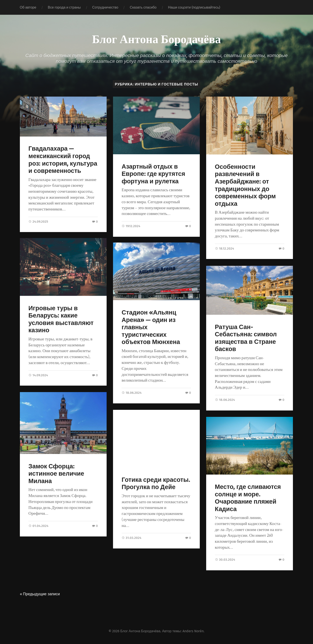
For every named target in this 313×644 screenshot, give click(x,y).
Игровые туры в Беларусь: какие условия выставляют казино (61, 320)
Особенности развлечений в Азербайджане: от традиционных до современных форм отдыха (245, 185)
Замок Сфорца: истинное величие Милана (56, 474)
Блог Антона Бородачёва (156, 38)
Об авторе (28, 7)
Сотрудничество (105, 7)
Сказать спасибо (143, 7)
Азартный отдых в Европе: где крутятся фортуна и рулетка (153, 174)
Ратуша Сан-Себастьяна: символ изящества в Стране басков (246, 338)
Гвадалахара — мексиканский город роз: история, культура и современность (63, 160)
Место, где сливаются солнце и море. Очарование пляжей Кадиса (248, 498)
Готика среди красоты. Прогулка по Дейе (156, 484)
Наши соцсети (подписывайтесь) (194, 7)
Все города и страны (64, 7)
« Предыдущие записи (40, 594)
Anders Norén (193, 631)
